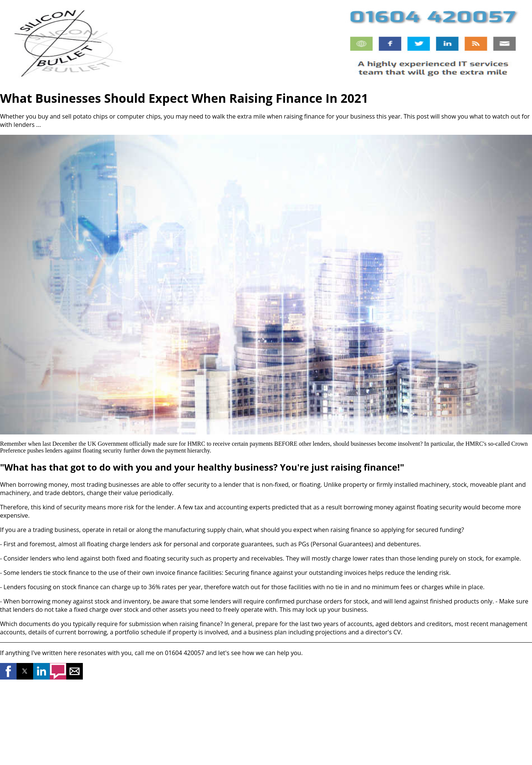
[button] (8, 671)
